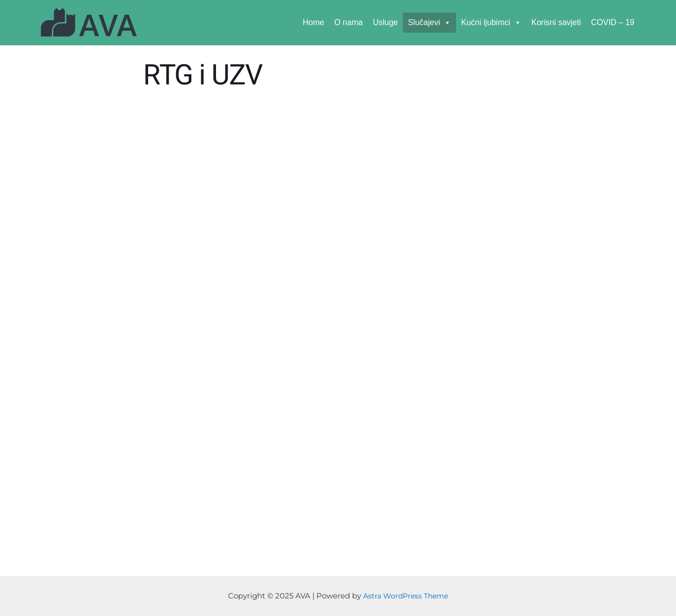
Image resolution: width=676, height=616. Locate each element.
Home (314, 22)
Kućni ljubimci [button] (491, 22)
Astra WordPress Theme (406, 596)
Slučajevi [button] (429, 22)
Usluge (385, 22)
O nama (348, 22)
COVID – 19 (613, 22)
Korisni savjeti (556, 22)
